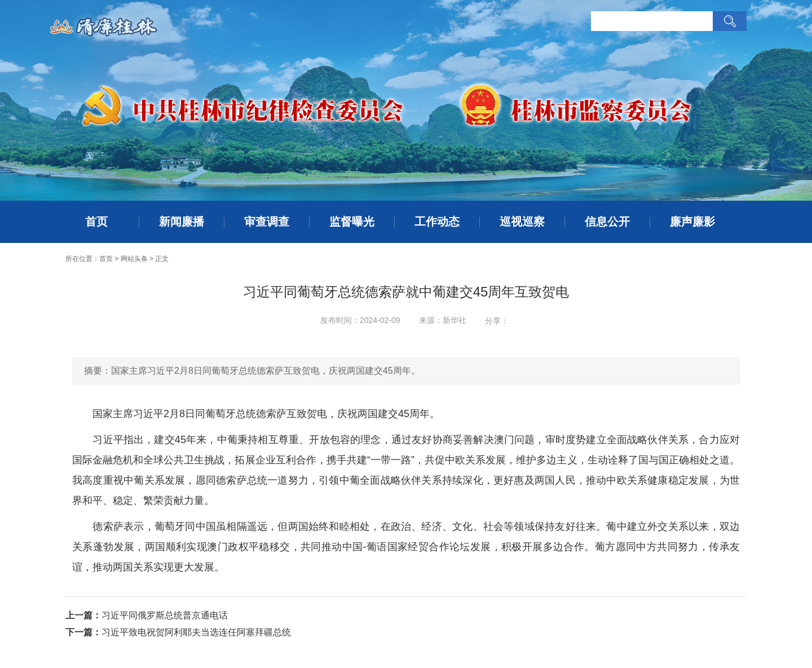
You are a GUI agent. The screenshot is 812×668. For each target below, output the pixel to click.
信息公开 (607, 222)
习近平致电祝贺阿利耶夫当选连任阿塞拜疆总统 (196, 632)
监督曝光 (352, 222)
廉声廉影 (692, 222)
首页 (96, 222)
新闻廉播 (182, 222)
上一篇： (83, 615)
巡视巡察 (522, 222)
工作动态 (437, 222)
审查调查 (267, 222)
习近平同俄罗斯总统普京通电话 (165, 615)
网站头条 (134, 259)
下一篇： (83, 632)
